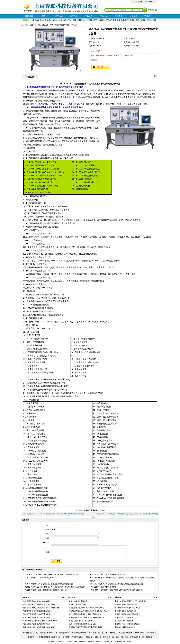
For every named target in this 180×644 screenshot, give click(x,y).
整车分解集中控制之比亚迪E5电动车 (128, 608)
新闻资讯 (119, 16)
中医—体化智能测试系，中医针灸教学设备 (131, 601)
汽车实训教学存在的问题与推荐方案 (82, 621)
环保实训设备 (135, 637)
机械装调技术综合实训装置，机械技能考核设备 (87, 617)
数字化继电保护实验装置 (78, 601)
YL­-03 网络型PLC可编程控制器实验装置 (40, 578)
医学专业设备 (152, 20)
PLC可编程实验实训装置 (59, 25)
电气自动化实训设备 (40, 20)
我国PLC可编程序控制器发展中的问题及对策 (86, 627)
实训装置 (116, 84)
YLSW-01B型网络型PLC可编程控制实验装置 (108, 575)
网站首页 (29, 16)
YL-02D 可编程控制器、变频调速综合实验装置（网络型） (46, 590)
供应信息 (74, 16)
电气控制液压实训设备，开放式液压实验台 (85, 614)
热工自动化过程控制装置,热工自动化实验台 (39, 627)
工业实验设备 (147, 637)
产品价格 (104, 16)
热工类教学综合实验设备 (124, 621)
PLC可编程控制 (76, 84)
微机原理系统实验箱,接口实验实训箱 (37, 601)
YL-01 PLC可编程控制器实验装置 (104, 587)
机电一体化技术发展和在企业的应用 (82, 624)
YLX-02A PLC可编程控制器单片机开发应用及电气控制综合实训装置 (117, 590)
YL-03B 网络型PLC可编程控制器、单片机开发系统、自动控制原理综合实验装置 (55, 587)
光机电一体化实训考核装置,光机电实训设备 (39, 604)
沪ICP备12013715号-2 (122, 641)
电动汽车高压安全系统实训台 (126, 611)
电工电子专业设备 (70, 20)
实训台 (45, 155)
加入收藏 (139, 2)
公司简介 (44, 16)
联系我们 (148, 16)
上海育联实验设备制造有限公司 (49, 637)
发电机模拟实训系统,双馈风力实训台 (37, 617)
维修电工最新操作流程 (77, 604)
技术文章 (133, 16)
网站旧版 (124, 637)
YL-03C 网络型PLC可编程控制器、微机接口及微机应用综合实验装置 (117, 584)
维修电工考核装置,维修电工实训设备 (37, 614)
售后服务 (149, 2)
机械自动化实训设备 (85, 20)
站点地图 (99, 641)
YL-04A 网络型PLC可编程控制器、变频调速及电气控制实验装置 (49, 584)
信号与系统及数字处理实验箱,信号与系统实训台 (41, 608)
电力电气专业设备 (56, 20)
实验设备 (89, 637)
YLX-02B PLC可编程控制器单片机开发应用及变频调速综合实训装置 (59, 514)
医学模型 (107, 637)
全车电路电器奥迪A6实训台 (125, 627)
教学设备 (66, 637)
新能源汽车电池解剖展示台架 (126, 604)
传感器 (52, 267)
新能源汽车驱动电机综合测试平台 (127, 614)
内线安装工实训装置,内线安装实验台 (37, 624)
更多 (64, 597)
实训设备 (98, 637)
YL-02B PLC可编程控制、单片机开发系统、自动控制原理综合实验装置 (51, 575)
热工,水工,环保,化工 (113, 20)
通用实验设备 (141, 20)
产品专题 (89, 16)
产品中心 (59, 16)
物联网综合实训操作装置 (124, 617)
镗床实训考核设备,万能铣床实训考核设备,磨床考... (88, 611)
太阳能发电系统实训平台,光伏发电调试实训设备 (87, 608)
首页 (31, 25)
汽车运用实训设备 (128, 20)
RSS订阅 (109, 641)
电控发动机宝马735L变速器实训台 (128, 624)
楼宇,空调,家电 (99, 20)
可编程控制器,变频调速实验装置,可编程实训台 (40, 621)
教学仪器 (116, 637)
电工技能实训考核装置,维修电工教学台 (38, 611)
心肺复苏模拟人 (78, 637)
